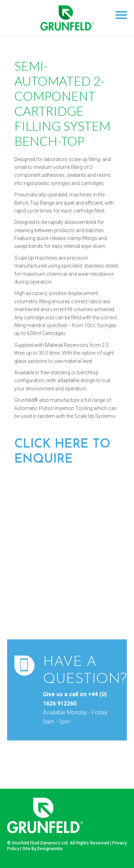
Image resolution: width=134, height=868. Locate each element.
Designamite (50, 849)
